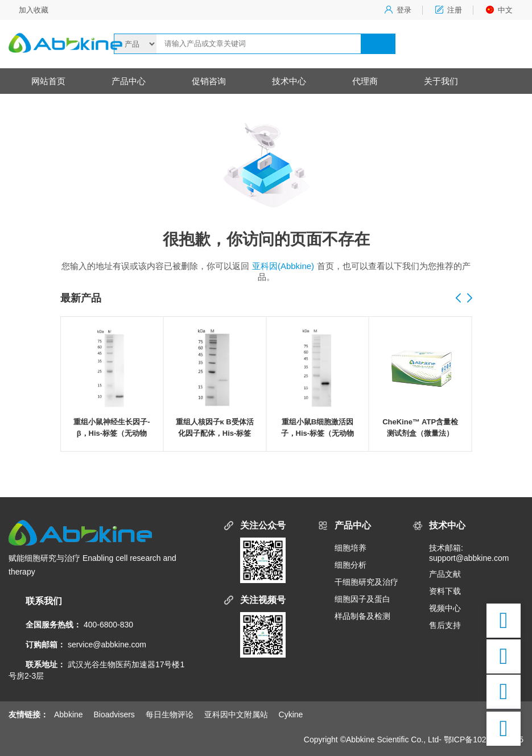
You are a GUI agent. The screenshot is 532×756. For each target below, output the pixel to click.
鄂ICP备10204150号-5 (484, 740)
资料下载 (445, 591)
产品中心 (129, 81)
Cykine (291, 714)
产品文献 (445, 574)
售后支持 (445, 625)
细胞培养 (350, 548)
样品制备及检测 (362, 616)
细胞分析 (350, 565)
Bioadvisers (114, 714)
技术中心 (289, 81)
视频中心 (445, 608)
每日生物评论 (170, 714)
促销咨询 (209, 81)
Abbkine (69, 714)
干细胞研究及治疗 (366, 582)
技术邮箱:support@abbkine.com (469, 553)
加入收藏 (34, 10)
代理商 (365, 81)
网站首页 (48, 81)
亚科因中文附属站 (236, 714)
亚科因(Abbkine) (283, 266)
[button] (469, 299)
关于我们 (441, 81)
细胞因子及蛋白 (362, 599)
